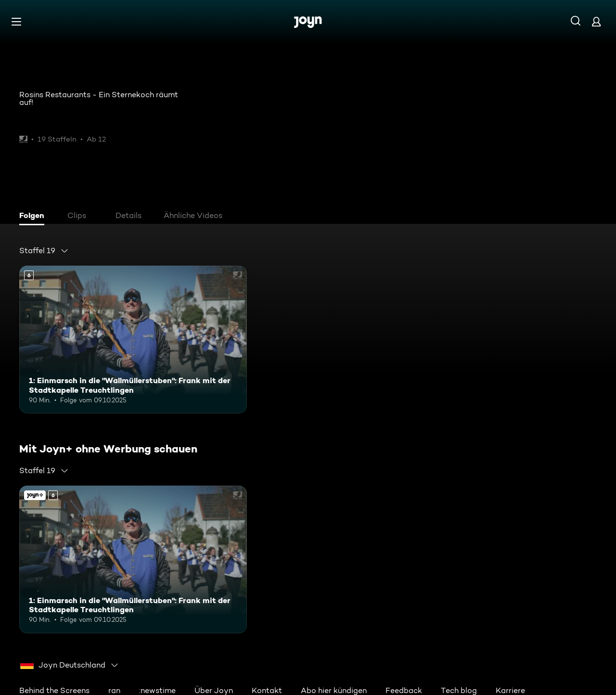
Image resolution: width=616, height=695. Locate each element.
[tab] (34, 217)
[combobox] (44, 251)
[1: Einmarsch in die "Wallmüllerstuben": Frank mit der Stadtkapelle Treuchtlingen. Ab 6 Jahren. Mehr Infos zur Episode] (133, 340)
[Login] (596, 21)
